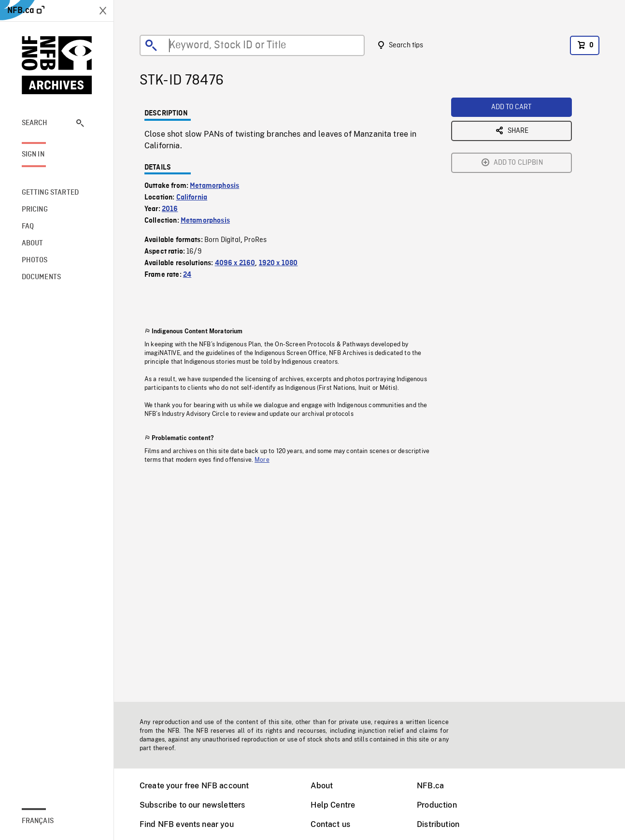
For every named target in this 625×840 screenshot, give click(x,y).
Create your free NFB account (194, 786)
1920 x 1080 (278, 263)
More (262, 460)
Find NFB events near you (187, 824)
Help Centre (333, 805)
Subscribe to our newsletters (192, 805)
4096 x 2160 (235, 263)
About (322, 786)
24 (187, 275)
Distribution (438, 824)
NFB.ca (430, 786)
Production (437, 805)
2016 (170, 209)
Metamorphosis (214, 186)
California (192, 198)
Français (38, 821)
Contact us (330, 824)
